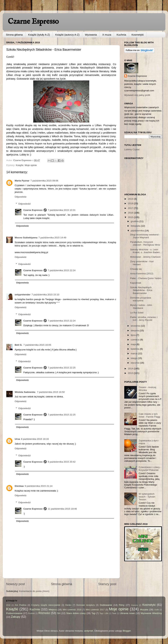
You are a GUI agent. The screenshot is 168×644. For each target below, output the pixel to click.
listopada (136, 226)
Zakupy (16, 617)
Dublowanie (106, 605)
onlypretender (23, 295)
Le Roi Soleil (137, 313)
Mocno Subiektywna (26, 238)
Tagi (93, 613)
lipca (134, 335)
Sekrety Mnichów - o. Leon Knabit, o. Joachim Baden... (146, 251)
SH (59, 613)
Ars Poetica (21, 605)
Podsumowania (14, 613)
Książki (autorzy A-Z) (67, 35)
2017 (131, 208)
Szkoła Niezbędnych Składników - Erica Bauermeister (141, 290)
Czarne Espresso (33, 22)
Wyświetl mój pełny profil (137, 95)
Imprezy (134, 605)
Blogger (127, 631)
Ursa (17, 439)
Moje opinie (31, 165)
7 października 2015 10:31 (62, 210)
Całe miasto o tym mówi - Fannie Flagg (149, 415)
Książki (20, 165)
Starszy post (107, 584)
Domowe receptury (86, 605)
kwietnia (135, 349)
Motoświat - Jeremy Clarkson (145, 257)
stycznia (135, 363)
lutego (134, 358)
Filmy (122, 605)
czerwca (135, 340)
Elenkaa (19, 486)
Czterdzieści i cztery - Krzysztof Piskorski (150, 469)
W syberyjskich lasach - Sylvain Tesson (147, 497)
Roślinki (31, 613)
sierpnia (135, 331)
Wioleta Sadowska (25, 392)
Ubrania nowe (127, 613)
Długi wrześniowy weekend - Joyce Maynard (145, 236)
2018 (131, 203)
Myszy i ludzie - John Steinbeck (141, 306)
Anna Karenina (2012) (142, 274)
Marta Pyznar (22, 181)
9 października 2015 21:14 (38, 486)
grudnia (135, 221)
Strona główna (14, 35)
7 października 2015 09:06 (44, 181)
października (138, 231)
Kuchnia (121, 35)
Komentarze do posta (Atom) (34, 591)
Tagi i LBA (104, 613)
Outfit (156, 610)
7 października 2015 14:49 (52, 238)
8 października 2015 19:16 (35, 439)
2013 (131, 373)
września (136, 326)
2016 (131, 213)
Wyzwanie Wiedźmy (151, 613)
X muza (107, 35)
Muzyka (144, 610)
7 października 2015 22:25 (62, 368)
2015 (131, 217)
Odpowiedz (21, 197)
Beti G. (19, 345)
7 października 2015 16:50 (51, 392)
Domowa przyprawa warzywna (141, 299)
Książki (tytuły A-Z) (39, 35)
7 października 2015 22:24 (62, 270)
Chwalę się (136, 269)
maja (134, 344)
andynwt (89, 631)
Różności (44, 613)
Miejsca (53, 610)
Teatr (114, 613)
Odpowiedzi (25, 204)
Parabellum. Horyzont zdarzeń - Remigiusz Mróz (145, 243)
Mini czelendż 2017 (95, 610)
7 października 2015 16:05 (37, 345)
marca (134, 353)
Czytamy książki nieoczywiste (46, 605)
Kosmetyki (138, 35)
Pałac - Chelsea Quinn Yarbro (146, 278)
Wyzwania (91, 35)
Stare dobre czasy (76, 613)
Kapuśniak (136, 283)
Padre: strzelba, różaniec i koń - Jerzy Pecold (144, 319)
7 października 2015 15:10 (45, 295)
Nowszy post (15, 584)
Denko (68, 605)
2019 (131, 199)
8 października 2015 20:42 (62, 462)
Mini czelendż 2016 (72, 610)
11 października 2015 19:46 (62, 509)
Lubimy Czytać (132, 149)
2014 (131, 369)
